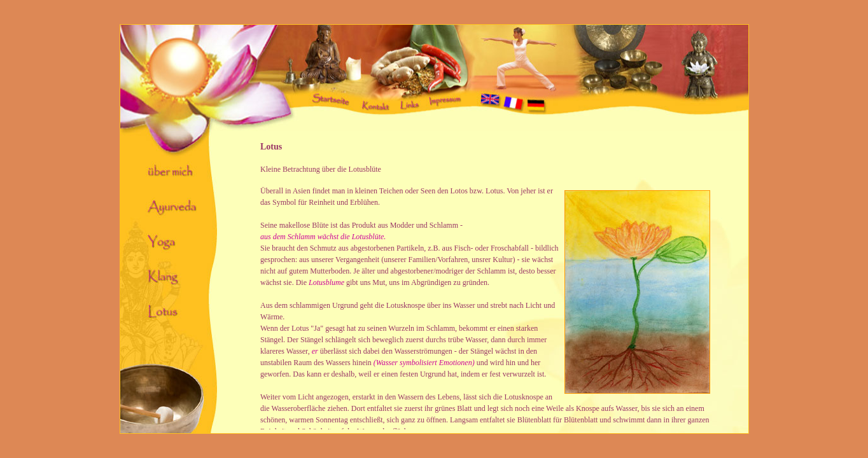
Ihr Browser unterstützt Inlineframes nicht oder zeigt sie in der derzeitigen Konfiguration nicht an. (488, 282)
